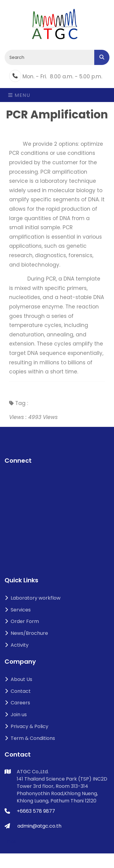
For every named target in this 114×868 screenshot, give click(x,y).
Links (10, 841)
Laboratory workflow (33, 598)
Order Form (22, 621)
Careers (17, 703)
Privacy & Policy (26, 726)
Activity (17, 645)
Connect (18, 461)
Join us (16, 715)
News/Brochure (26, 633)
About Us (18, 679)
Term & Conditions (30, 738)
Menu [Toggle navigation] (19, 95)
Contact (18, 691)
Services (18, 610)
